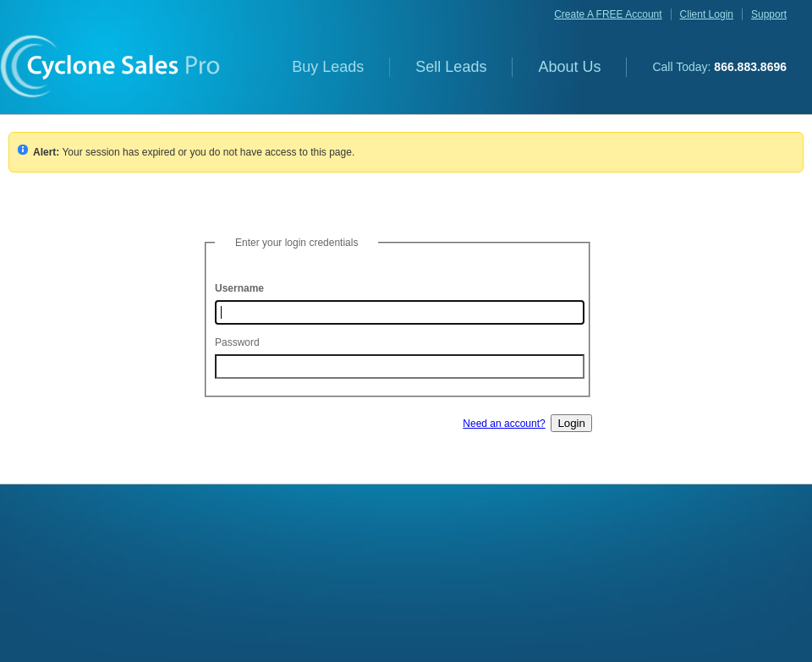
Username (239, 288)
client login (707, 14)
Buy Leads (328, 67)
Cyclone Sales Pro (110, 66)
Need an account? (504, 424)
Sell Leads (451, 67)
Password (237, 342)
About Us (569, 67)
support (769, 14)
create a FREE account (608, 14)
